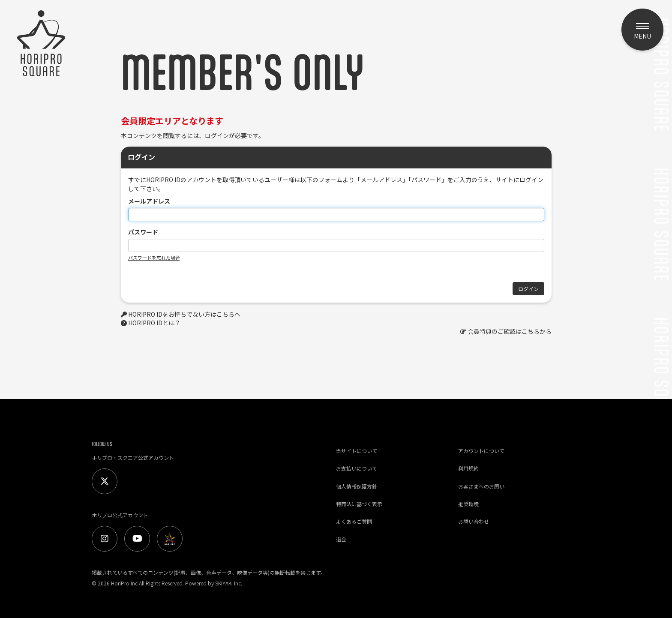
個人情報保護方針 (357, 486)
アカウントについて (481, 451)
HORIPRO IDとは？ (154, 323)
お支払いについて (357, 468)
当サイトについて (357, 451)
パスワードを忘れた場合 (154, 258)
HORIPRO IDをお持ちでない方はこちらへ (184, 314)
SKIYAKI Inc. (229, 583)
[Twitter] (105, 481)
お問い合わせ (474, 521)
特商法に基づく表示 (359, 504)
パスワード (143, 232)
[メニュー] (642, 30)
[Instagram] (105, 539)
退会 (341, 539)
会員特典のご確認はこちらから (510, 331)
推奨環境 (468, 504)
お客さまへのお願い (481, 486)
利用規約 (468, 468)
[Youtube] (137, 539)
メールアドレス (149, 201)
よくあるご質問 (354, 521)
